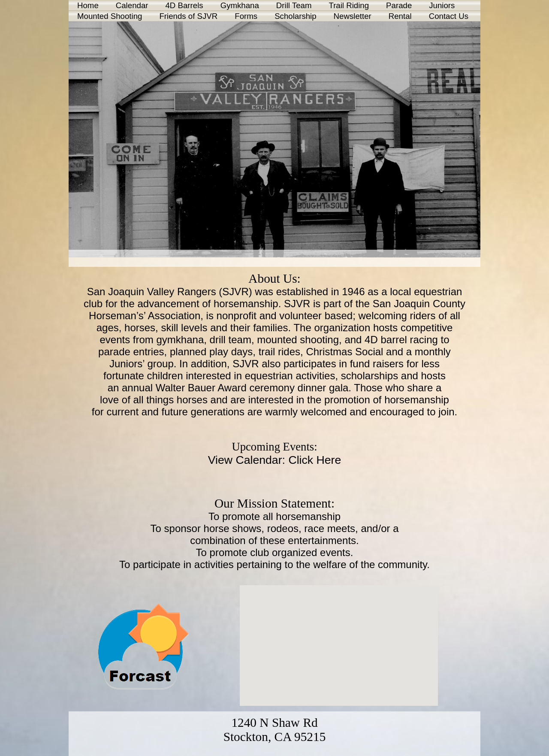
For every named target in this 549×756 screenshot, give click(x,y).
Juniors (442, 5)
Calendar (132, 5)
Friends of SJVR (188, 16)
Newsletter (353, 16)
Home (88, 5)
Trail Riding (349, 5)
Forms (246, 16)
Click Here (315, 460)
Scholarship (295, 16)
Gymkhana (240, 5)
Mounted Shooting (110, 16)
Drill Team (294, 5)
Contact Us (449, 16)
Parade (399, 5)
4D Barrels (184, 5)
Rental (400, 16)
